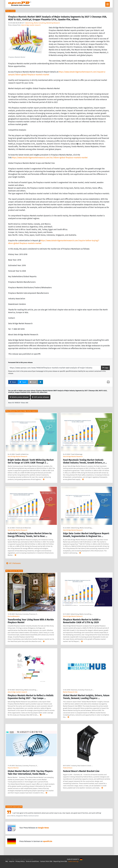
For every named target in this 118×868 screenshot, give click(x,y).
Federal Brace (68, 768)
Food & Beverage (77, 454)
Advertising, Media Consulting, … (82, 528)
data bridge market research (31, 25)
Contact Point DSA (46, 861)
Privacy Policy (20, 861)
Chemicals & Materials (23, 528)
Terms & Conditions (32, 861)
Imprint (12, 861)
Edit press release (40, 397)
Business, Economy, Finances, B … (27, 614)
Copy (105, 368)
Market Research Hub (70, 692)
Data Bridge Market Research (18, 456)
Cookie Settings (73, 861)
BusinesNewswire (14, 616)
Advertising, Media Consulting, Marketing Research (43, 23)
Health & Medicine (22, 454)
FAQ (7, 861)
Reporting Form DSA (60, 861)
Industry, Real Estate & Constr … (82, 766)
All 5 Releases (13, 563)
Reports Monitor (13, 768)
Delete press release (19, 397)
